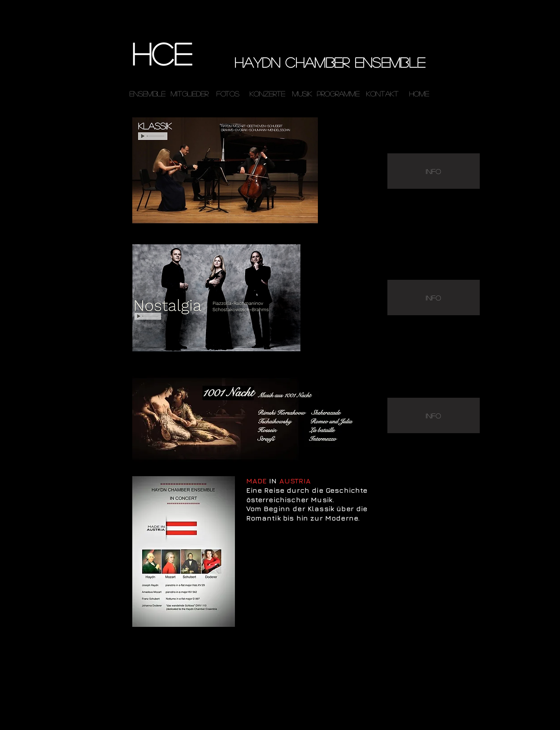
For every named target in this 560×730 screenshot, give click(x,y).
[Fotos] (228, 94)
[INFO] (434, 171)
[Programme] (339, 94)
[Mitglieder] (190, 94)
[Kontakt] (383, 94)
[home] (419, 94)
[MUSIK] (302, 94)
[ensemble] (148, 94)
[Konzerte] (267, 94)
